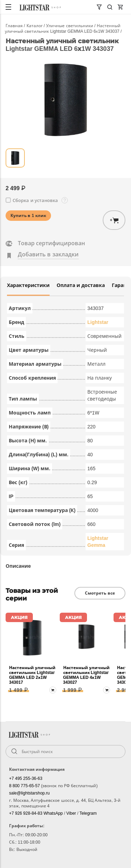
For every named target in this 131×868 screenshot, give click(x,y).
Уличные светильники (70, 26)
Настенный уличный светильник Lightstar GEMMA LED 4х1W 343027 (86, 675)
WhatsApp (54, 813)
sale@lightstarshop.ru (29, 793)
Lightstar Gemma (98, 542)
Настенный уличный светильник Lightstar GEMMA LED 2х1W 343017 (32, 675)
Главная (15, 26)
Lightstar (98, 322)
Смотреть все (100, 593)
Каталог (35, 26)
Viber (72, 813)
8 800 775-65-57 (25, 786)
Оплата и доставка (81, 285)
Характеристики (28, 285)
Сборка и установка (35, 200)
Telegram (88, 813)
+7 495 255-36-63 (26, 778)
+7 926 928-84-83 (26, 813)
